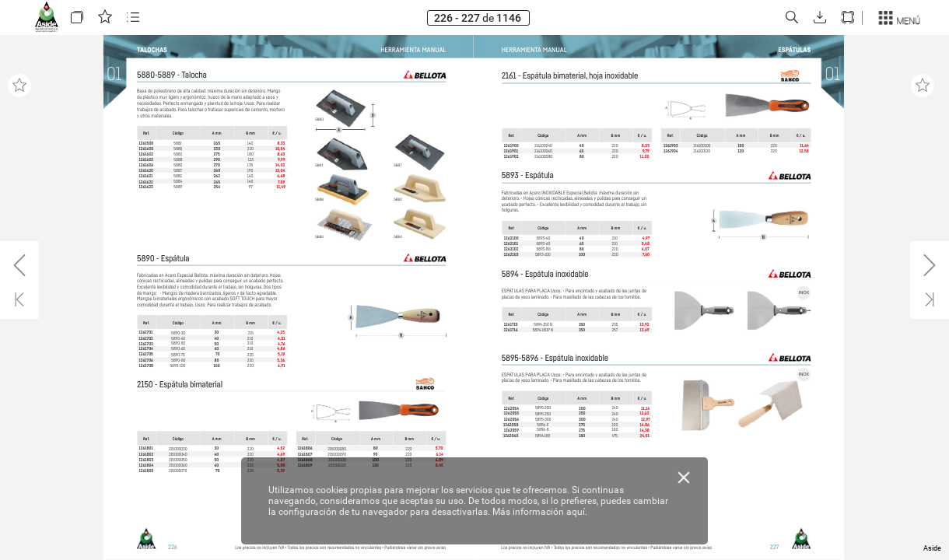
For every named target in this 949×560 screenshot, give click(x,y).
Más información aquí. (540, 512)
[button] (77, 17)
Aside (932, 548)
